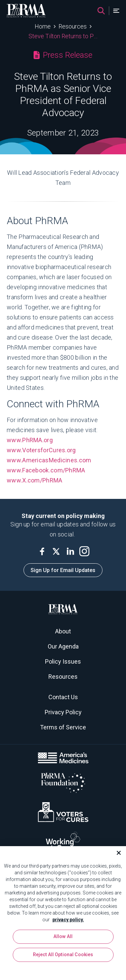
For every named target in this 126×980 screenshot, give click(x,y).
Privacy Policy (63, 712)
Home (43, 26)
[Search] (101, 11)
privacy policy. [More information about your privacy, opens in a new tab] (68, 922)
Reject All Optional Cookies (63, 957)
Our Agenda (63, 646)
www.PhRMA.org (30, 440)
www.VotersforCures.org (41, 450)
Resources (73, 26)
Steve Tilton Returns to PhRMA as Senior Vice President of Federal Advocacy (63, 36)
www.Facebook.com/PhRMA (47, 470)
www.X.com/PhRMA (35, 480)
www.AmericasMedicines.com (49, 460)
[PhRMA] (26, 11)
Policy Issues (63, 661)
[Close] (116, 855)
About (63, 631)
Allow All (63, 939)
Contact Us (63, 697)
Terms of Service (63, 727)
